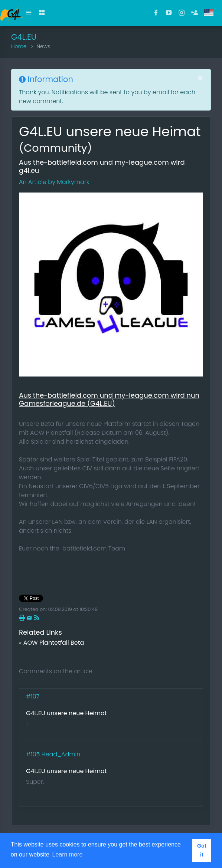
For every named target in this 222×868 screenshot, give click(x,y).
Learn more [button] (68, 854)
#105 (34, 754)
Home (19, 46)
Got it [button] (202, 850)
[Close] (200, 78)
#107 (33, 696)
